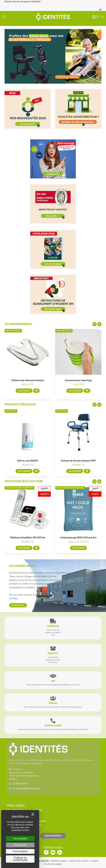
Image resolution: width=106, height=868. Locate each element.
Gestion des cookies (79, 861)
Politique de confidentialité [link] (20, 859)
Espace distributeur (53, 836)
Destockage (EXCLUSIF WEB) (24, 481)
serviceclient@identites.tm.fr (26, 788)
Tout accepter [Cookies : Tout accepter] (20, 838)
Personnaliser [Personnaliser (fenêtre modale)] (20, 851)
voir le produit (24, 391)
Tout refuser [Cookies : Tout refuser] (20, 845)
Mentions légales (59, 861)
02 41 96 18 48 (20, 784)
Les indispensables (18, 324)
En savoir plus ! (18, 605)
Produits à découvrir (20, 404)
